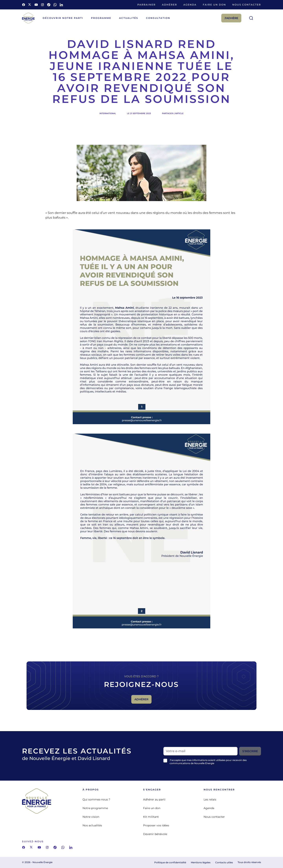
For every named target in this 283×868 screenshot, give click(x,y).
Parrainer (147, 5)
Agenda (190, 5)
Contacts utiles (224, 862)
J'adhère (231, 18)
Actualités (129, 18)
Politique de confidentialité (170, 862)
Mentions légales (201, 862)
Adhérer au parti (154, 799)
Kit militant (151, 817)
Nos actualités (92, 825)
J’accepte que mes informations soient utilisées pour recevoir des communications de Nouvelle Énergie (208, 762)
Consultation (158, 18)
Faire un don (214, 5)
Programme (101, 18)
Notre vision (91, 817)
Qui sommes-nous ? (96, 799)
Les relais (210, 799)
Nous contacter (247, 5)
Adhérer (170, 5)
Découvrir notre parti (63, 18)
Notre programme (95, 808)
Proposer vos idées (156, 825)
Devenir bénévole (155, 834)
